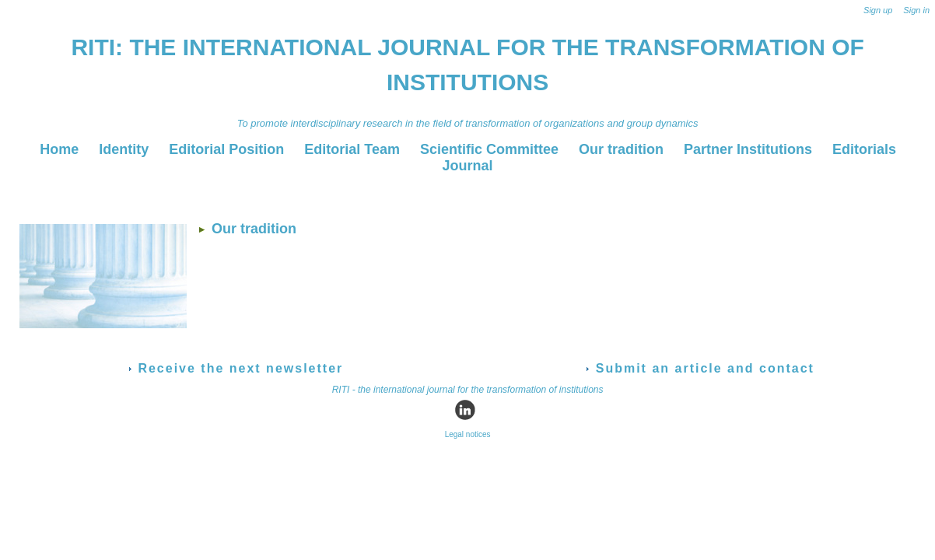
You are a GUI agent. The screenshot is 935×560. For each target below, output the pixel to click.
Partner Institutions (750, 149)
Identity (126, 149)
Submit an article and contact (700, 368)
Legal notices (468, 434)
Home (61, 149)
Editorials (864, 149)
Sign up (878, 10)
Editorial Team (354, 149)
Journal (468, 166)
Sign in (916, 10)
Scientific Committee (491, 149)
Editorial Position (228, 149)
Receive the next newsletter (236, 368)
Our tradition (623, 149)
